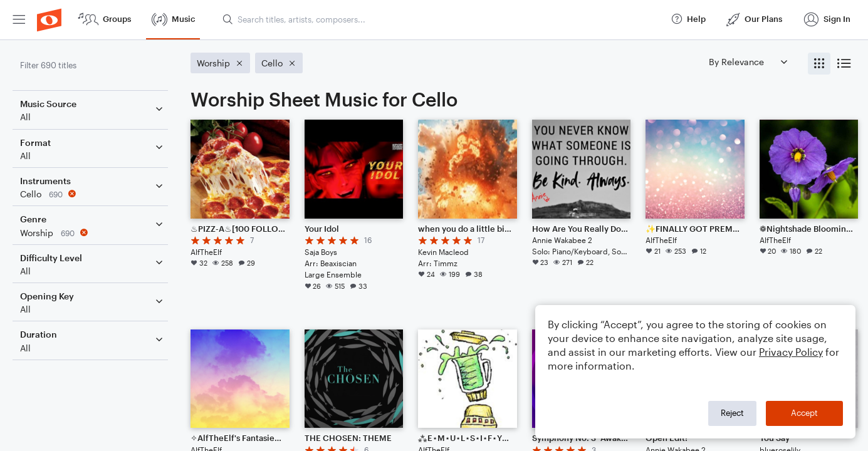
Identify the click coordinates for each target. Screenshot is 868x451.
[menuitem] (19, 20)
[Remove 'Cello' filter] (93, 194)
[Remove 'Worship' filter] (93, 233)
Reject (732, 413)
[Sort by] (748, 62)
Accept (804, 413)
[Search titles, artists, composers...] (441, 19)
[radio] (819, 64)
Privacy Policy (791, 352)
